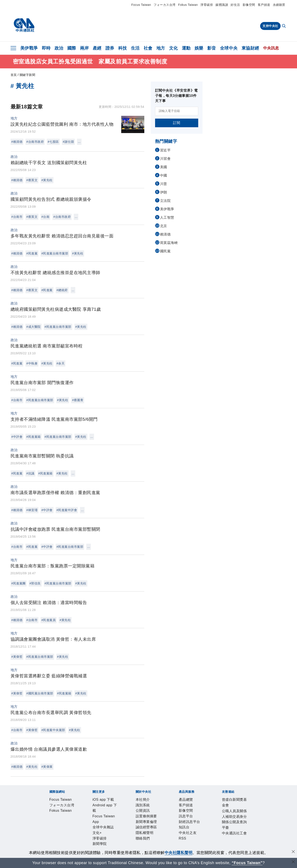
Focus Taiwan (141, 5)
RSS (165, 835)
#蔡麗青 (78, 400)
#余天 (60, 363)
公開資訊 (81, 824)
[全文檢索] (284, 26)
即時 (46, 48)
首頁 (14, 75)
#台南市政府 (35, 142)
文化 (174, 48)
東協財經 (250, 48)
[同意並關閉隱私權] (293, 852)
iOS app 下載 (53, 812)
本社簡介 (49, 824)
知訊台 (135, 835)
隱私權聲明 (170, 824)
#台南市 (17, 217)
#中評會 (17, 437)
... (79, 142)
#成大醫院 (33, 327)
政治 (59, 48)
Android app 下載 (80, 812)
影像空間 (249, 5)
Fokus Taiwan (188, 5)
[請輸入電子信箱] (177, 111)
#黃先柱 (47, 180)
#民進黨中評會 (67, 510)
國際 (72, 48)
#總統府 (62, 290)
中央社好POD (232, 812)
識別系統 (65, 824)
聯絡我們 (188, 824)
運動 (186, 48)
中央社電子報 (207, 812)
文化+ (158, 812)
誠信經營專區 (148, 824)
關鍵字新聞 (27, 75)
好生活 (235, 5)
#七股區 (53, 142)
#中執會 (32, 363)
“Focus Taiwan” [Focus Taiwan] (247, 863)
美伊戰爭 (29, 48)
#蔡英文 (32, 180)
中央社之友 (150, 835)
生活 (135, 48)
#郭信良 (35, 583)
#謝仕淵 (68, 142)
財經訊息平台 (117, 835)
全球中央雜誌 (141, 812)
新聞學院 (187, 812)
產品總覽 (49, 835)
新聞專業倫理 (125, 824)
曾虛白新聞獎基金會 (59, 847)
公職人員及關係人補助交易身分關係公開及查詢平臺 (123, 847)
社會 (148, 48)
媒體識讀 (222, 5)
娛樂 (199, 48)
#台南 (45, 217)
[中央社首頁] (24, 25)
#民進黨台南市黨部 (55, 253)
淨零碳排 (207, 5)
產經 (97, 48)
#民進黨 (32, 253)
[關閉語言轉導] (293, 862)
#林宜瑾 (32, 510)
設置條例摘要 (101, 824)
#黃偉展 (47, 767)
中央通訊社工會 (182, 847)
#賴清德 (17, 142)
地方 (161, 48)
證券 (110, 48)
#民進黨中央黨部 (53, 730)
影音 (212, 48)
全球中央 (229, 48)
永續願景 (279, 5)
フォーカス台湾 (165, 5)
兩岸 (84, 48)
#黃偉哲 (17, 657)
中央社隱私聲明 (179, 853)
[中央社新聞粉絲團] (42, 789)
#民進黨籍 (33, 437)
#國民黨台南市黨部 (40, 693)
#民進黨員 (49, 620)
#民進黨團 (19, 583)
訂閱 (177, 123)
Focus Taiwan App (113, 812)
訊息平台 (97, 835)
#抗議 (30, 473)
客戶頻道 (264, 5)
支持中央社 (270, 26)
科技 (123, 48)
